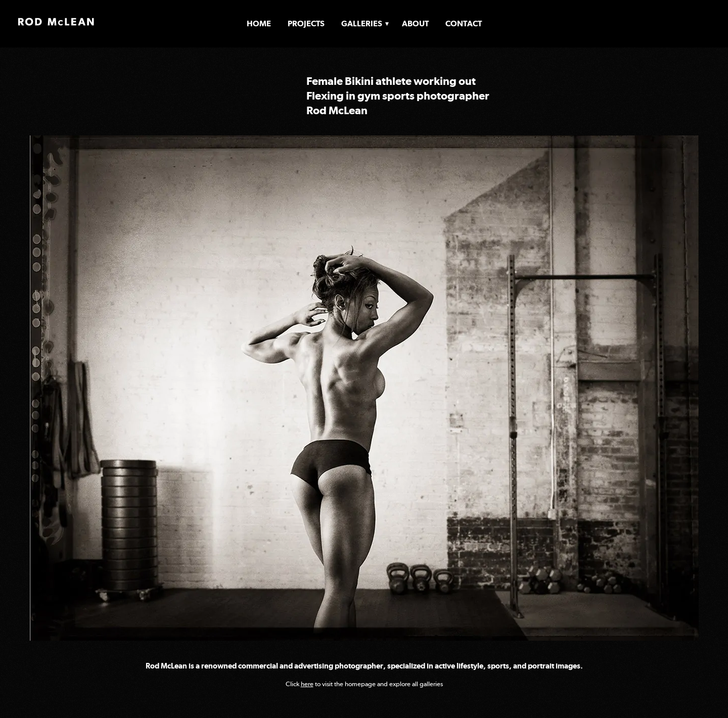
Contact (464, 23)
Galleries (362, 23)
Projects (306, 23)
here (307, 684)
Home (259, 23)
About (415, 23)
